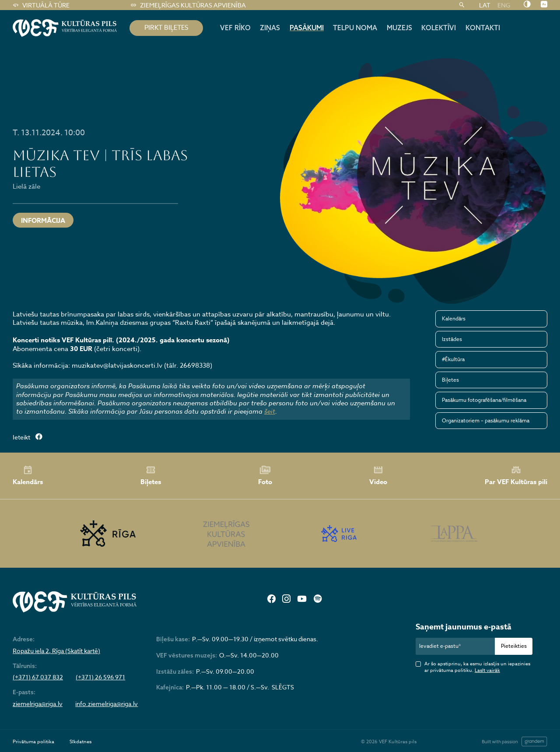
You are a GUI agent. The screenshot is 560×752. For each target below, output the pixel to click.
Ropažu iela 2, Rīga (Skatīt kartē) (56, 651)
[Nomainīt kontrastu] (527, 5)
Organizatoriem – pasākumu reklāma (486, 420)
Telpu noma (355, 28)
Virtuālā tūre (41, 5)
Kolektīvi (439, 28)
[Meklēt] (462, 5)
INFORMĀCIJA (43, 220)
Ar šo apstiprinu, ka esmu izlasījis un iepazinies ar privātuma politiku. (477, 667)
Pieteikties (514, 646)
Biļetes (450, 380)
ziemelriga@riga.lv (38, 704)
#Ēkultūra (453, 359)
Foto (265, 476)
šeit (270, 411)
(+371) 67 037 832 (38, 677)
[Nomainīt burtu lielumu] (544, 5)
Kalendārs (454, 318)
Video (378, 476)
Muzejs (399, 28)
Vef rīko (235, 28)
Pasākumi (307, 28)
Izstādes (452, 339)
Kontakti (483, 28)
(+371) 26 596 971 (100, 677)
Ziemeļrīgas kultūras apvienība (188, 5)
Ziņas (270, 28)
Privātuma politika (33, 742)
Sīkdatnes (80, 742)
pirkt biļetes (166, 28)
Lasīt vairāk (487, 670)
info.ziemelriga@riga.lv (107, 704)
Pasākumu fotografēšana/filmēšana (484, 400)
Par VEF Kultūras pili (516, 476)
